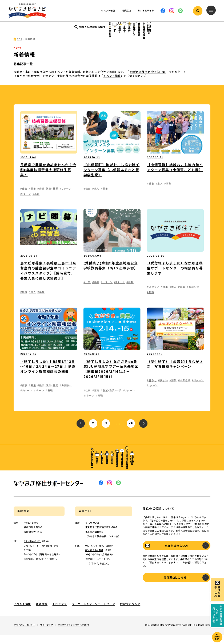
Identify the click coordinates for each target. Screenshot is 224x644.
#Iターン (26, 203)
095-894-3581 (32, 551)
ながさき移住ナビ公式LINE (148, 81)
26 (131, 433)
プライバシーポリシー (24, 635)
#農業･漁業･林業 (48, 198)
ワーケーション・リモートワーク (93, 614)
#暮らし (152, 390)
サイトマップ (46, 635)
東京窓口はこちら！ (177, 587)
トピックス (60, 614)
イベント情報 (108, 11)
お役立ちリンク (130, 614)
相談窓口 (126, 11)
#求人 (96, 198)
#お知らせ (193, 297)
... (118, 433)
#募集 (32, 198)
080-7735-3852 (95, 555)
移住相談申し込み (177, 555)
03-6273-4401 (94, 560)
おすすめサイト (146, 11)
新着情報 (42, 614)
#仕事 (24, 198)
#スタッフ (153, 297)
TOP (20, 49)
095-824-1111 (32, 555)
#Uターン (66, 198)
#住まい (163, 390)
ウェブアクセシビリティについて (73, 635)
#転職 (36, 203)
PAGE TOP (217, 638)
